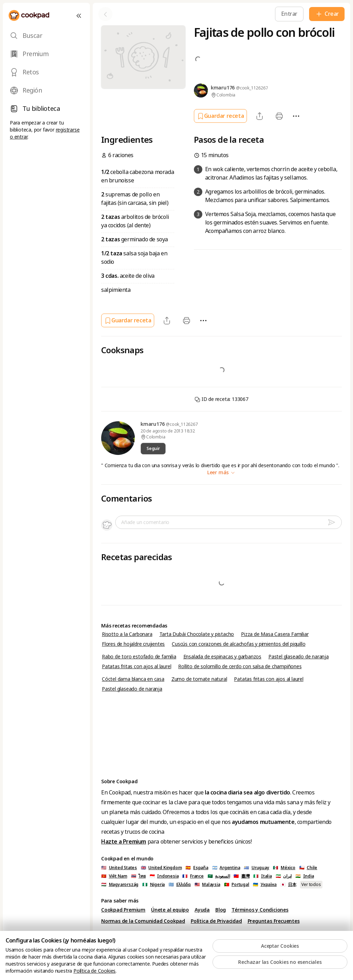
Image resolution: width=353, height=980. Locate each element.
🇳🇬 (153, 885)
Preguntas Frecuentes (274, 921)
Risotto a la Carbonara (127, 634)
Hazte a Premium (124, 842)
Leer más (221, 472)
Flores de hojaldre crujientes (133, 644)
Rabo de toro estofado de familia (139, 657)
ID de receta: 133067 (221, 399)
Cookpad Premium (123, 910)
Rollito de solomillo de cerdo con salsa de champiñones (240, 666)
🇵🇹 (237, 885)
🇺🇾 (256, 868)
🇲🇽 (284, 868)
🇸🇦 (219, 876)
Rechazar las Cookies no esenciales (280, 962)
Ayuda (202, 910)
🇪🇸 (197, 868)
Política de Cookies (94, 971)
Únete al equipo (170, 910)
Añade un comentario (145, 522)
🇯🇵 (288, 885)
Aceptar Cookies (280, 946)
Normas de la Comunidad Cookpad (143, 921)
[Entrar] (289, 14)
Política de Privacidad (216, 921)
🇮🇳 (305, 876)
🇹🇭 (138, 876)
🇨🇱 (308, 868)
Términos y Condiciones (260, 910)
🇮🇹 (262, 876)
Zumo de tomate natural (199, 679)
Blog (221, 910)
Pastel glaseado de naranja (299, 657)
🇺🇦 (265, 885)
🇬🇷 (180, 885)
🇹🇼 (241, 876)
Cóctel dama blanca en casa (133, 679)
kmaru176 (153, 424)
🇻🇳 (114, 876)
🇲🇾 (207, 885)
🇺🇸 (119, 868)
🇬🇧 (161, 868)
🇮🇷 (284, 876)
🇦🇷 (226, 868)
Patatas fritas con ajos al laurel (136, 666)
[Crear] (327, 14)
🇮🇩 (164, 876)
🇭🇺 (120, 885)
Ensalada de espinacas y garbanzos (222, 657)
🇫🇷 (193, 876)
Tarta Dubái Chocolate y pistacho (197, 634)
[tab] (46, 36)
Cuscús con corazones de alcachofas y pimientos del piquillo (238, 644)
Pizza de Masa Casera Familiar (275, 634)
